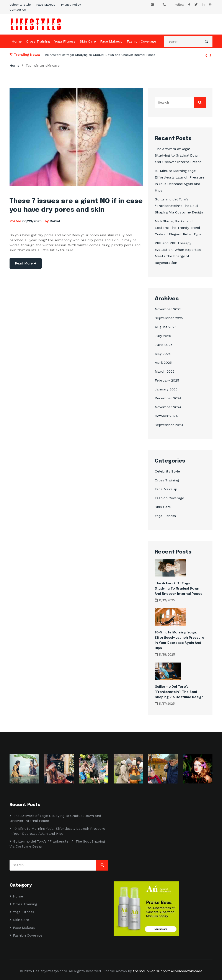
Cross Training (38, 41)
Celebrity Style (20, 5)
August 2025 (166, 327)
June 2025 (164, 345)
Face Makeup (46, 5)
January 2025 (166, 389)
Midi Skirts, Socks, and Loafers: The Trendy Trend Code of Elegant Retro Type (178, 228)
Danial (55, 221)
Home (17, 41)
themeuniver (144, 971)
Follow (180, 5)
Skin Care (88, 41)
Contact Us (18, 10)
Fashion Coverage (141, 41)
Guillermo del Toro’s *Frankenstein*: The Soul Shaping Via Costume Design (179, 206)
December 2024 (168, 398)
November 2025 (168, 309)
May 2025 (163, 354)
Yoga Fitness (65, 41)
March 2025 (165, 371)
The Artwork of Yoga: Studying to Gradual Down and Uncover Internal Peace (99, 55)
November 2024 (168, 407)
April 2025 (163, 363)
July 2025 (163, 336)
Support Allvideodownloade (179, 971)
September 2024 (169, 425)
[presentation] (206, 55)
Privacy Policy (71, 5)
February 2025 (167, 380)
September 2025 (169, 318)
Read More (26, 263)
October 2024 (166, 416)
